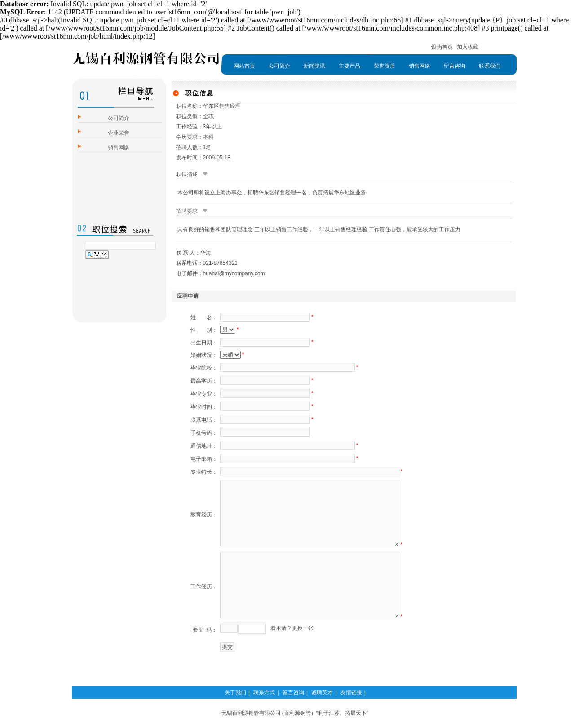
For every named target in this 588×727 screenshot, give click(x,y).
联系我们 (490, 66)
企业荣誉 (119, 133)
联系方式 (264, 692)
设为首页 (442, 47)
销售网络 (420, 66)
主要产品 (349, 66)
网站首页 (244, 66)
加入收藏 (468, 47)
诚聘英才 (322, 692)
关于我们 (235, 692)
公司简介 (279, 66)
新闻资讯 (314, 66)
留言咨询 (455, 66)
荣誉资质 (385, 66)
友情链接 (351, 692)
